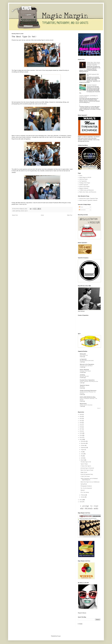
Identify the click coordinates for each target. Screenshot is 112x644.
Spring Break (84, 484)
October (83, 445)
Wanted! (83, 490)
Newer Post (15, 215)
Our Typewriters (83, 181)
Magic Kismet (84, 472)
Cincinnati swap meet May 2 (86, 366)
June (82, 454)
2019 (81, 425)
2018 (81, 427)
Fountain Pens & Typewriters (87, 380)
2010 (81, 502)
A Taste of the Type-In (86, 466)
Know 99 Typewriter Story (87, 474)
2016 (81, 431)
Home (42, 215)
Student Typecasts (84, 185)
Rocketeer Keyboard (92, 85)
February (83, 495)
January (83, 497)
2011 (81, 500)
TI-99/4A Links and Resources (87, 190)
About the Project (83, 179)
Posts (81, 207)
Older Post (70, 215)
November (84, 443)
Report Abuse (82, 613)
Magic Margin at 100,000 (85, 177)
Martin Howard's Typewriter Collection (88, 200)
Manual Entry (83, 404)
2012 (81, 439)
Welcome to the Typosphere (87, 364)
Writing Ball (83, 354)
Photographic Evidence (86, 486)
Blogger (59, 636)
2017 (81, 429)
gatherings (18, 211)
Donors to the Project (84, 187)
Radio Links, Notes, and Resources (88, 192)
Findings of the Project (85, 183)
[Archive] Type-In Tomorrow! (87, 468)
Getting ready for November (86, 405)
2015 (81, 433)
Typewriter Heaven (85, 385)
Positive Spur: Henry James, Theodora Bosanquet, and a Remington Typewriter (93, 64)
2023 (81, 417)
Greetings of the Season (85, 371)
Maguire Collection (84, 188)
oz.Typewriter (83, 359)
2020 (81, 423)
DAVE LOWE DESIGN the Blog (88, 397)
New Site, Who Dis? (84, 376)
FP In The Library (85, 492)
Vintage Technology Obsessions (88, 391)
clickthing (82, 375)
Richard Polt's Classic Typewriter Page (88, 199)
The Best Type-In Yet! (86, 462)
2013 (81, 437)
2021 (81, 421)
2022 (81, 419)
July (82, 452)
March (83, 460)
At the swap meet (84, 355)
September (84, 448)
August (83, 450)
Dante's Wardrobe (84, 370)
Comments (82, 210)
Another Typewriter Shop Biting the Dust (89, 381)
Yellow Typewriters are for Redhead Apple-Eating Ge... (89, 479)
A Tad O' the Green (85, 476)
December (84, 441)
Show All (99, 408)
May (82, 456)
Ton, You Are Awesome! (86, 488)
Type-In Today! (84, 464)
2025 (81, 414)
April (82, 458)
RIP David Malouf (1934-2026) (87, 361)
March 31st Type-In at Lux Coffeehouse (90, 482)
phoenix (22, 211)
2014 (81, 435)
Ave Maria (82, 387)
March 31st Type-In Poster (87, 470)
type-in (26, 211)
